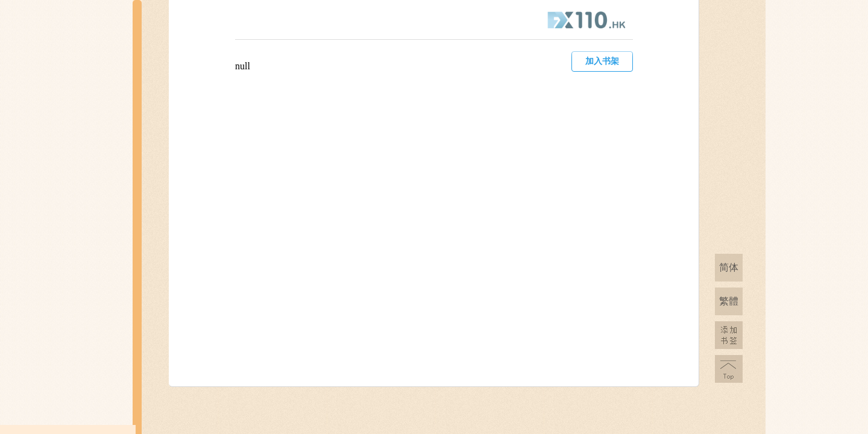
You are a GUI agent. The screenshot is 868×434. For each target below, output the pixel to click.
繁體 (729, 301)
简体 (729, 267)
